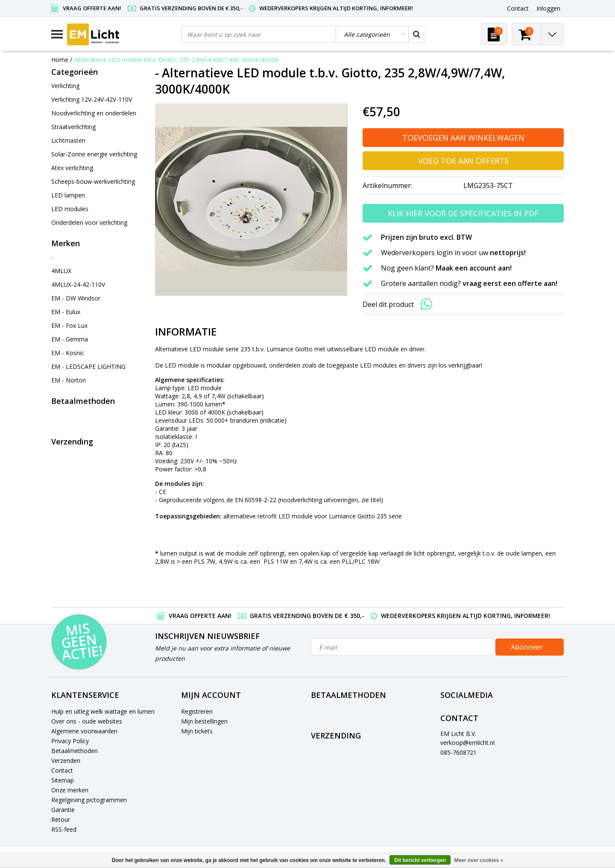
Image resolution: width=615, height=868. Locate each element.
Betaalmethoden (75, 751)
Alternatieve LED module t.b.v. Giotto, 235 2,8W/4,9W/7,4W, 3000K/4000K (176, 60)
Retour (61, 819)
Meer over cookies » (479, 860)
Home (60, 60)
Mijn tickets (197, 731)
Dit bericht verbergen (420, 860)
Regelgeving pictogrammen (89, 800)
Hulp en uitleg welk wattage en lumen (103, 711)
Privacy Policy (70, 741)
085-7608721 (458, 752)
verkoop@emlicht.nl (467, 743)
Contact (62, 770)
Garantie (63, 810)
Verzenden (66, 761)
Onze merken (70, 790)
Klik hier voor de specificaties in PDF (463, 213)
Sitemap (63, 780)
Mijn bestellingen (204, 721)
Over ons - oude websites (87, 721)
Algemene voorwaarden (84, 731)
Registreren (197, 711)
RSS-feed (64, 829)
